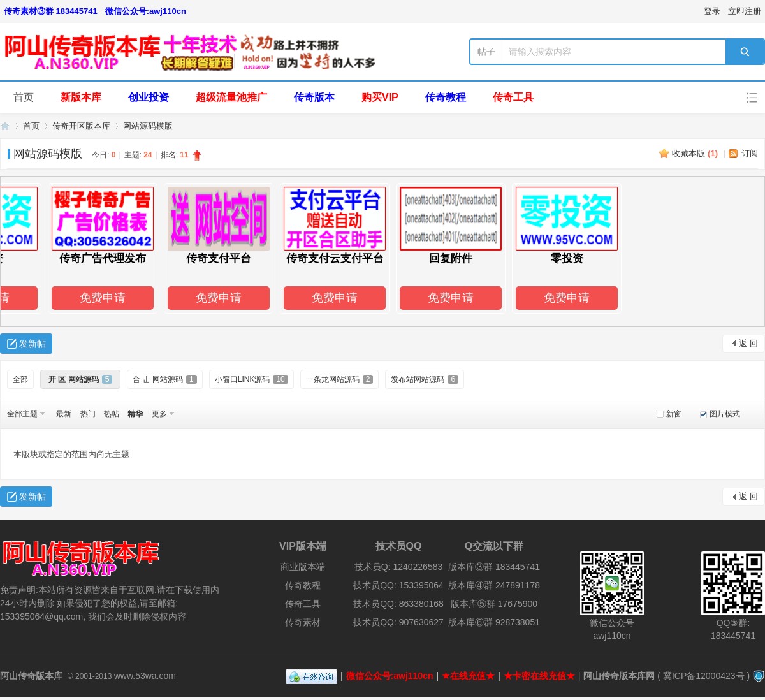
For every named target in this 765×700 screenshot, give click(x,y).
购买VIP (380, 97)
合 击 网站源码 (164, 379)
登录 (712, 11)
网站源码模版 (148, 126)
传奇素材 (303, 622)
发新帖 (33, 344)
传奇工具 (513, 97)
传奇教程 (446, 97)
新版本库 (81, 97)
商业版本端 (303, 567)
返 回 (748, 343)
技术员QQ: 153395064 (398, 585)
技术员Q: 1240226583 (399, 567)
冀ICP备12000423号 (704, 676)
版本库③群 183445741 (494, 567)
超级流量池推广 (231, 97)
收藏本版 (695, 153)
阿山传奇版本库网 (619, 676)
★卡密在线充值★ (539, 676)
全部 (20, 379)
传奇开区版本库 (81, 126)
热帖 (112, 414)
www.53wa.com (145, 676)
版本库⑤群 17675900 (494, 604)
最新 (64, 414)
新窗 (674, 414)
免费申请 (105, 298)
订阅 (750, 153)
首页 (24, 97)
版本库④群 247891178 (494, 585)
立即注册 (745, 11)
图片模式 (725, 414)
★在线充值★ (468, 676)
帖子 (486, 52)
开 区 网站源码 (80, 379)
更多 (159, 414)
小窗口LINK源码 (251, 379)
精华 (135, 414)
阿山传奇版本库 (5, 126)
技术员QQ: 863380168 (398, 604)
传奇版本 (314, 97)
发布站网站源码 (425, 379)
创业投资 (149, 97)
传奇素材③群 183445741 (51, 11)
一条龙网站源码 (340, 379)
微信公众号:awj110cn (146, 11)
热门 (88, 414)
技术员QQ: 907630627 (398, 622)
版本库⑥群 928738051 (494, 622)
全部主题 (22, 414)
